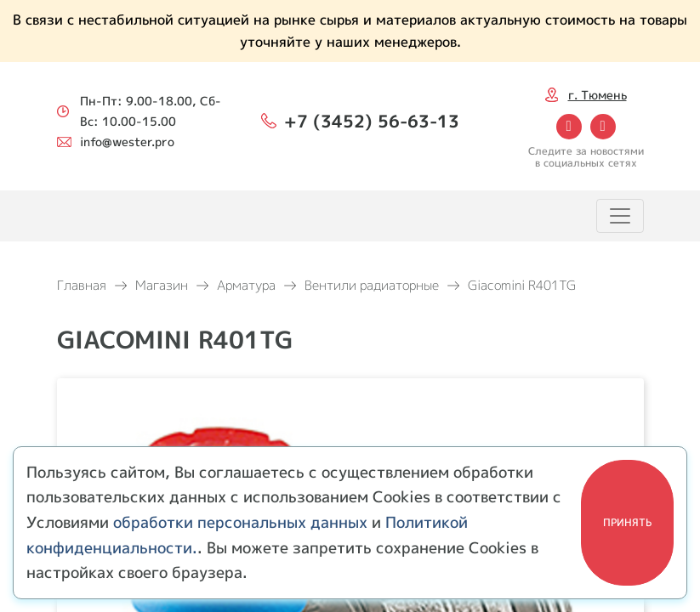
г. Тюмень (598, 95)
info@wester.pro (127, 142)
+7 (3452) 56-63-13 (372, 121)
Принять (627, 522)
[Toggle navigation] (620, 216)
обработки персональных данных (240, 522)
